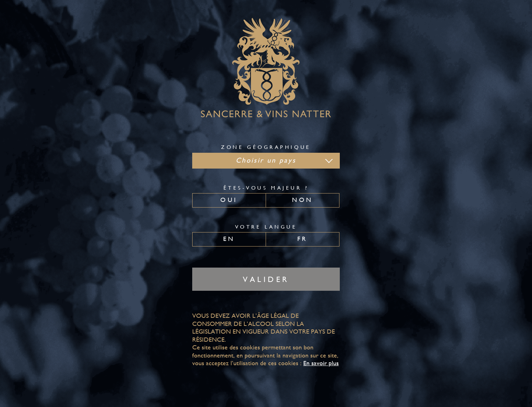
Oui (229, 200)
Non (302, 200)
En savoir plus (321, 363)
